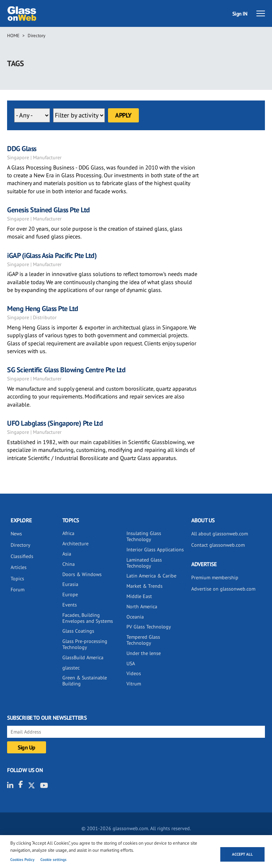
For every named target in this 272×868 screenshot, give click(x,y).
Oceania (135, 617)
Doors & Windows (82, 574)
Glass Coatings (78, 631)
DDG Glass (22, 149)
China (69, 564)
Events (70, 605)
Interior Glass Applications (155, 550)
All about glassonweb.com (220, 534)
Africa (68, 533)
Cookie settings (53, 860)
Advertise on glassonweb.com (223, 589)
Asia (67, 554)
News (16, 534)
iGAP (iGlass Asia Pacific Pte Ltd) (52, 255)
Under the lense (144, 653)
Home (13, 36)
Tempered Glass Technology (143, 640)
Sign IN (240, 14)
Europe (70, 594)
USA (131, 663)
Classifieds (22, 556)
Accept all (242, 854)
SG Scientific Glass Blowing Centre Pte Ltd (66, 370)
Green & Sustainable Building (85, 681)
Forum (18, 590)
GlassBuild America (83, 657)
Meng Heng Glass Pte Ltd (43, 309)
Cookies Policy (22, 860)
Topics (17, 579)
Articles (19, 567)
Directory (36, 36)
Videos (134, 673)
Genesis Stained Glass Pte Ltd (49, 210)
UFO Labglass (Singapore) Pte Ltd (55, 423)
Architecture (75, 544)
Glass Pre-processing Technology (85, 644)
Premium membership (215, 577)
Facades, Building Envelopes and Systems (88, 618)
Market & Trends (144, 586)
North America (142, 607)
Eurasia (70, 584)
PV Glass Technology (149, 627)
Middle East (139, 596)
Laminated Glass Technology (144, 563)
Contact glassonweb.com (218, 545)
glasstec (71, 668)
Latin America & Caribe (151, 576)
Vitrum (134, 684)
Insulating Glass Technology (144, 536)
